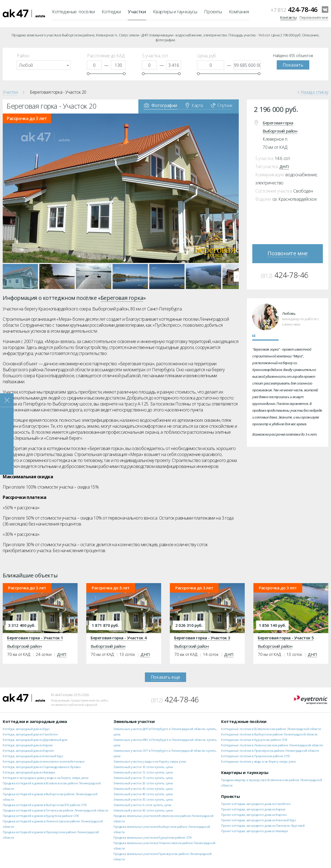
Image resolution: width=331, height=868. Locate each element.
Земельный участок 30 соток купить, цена (143, 789)
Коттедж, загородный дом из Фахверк (29, 772)
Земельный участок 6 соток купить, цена (142, 805)
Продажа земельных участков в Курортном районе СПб (152, 837)
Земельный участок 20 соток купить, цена (143, 783)
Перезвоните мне (314, 17)
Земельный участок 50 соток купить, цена (143, 799)
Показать (293, 65)
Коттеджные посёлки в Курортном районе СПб (254, 740)
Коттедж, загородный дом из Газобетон (30, 734)
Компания (239, 12)
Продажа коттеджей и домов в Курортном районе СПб (41, 816)
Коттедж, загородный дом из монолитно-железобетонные (44, 761)
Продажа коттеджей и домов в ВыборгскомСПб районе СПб (45, 805)
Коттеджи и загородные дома (35, 721)
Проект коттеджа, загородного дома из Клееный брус (259, 820)
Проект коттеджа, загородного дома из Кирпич (254, 815)
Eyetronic (311, 700)
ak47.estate (24, 698)
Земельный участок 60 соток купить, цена (143, 810)
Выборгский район (280, 131)
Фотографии (161, 105)
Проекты (213, 12)
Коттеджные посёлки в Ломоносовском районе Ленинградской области (272, 745)
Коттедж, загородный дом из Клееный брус (33, 756)
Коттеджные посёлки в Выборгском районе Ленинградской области (269, 734)
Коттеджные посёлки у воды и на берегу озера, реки (258, 761)
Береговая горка (278, 123)
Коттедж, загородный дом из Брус (26, 729)
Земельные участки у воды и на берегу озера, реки (150, 761)
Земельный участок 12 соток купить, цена (143, 772)
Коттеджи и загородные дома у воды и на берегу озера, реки (45, 778)
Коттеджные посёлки (73, 12)
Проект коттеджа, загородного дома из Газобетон (256, 804)
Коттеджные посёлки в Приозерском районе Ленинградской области (270, 751)
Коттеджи (111, 12)
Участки (137, 12)
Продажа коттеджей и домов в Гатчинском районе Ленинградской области (55, 810)
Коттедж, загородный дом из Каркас (28, 745)
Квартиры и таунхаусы (175, 12)
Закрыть (7, 400)
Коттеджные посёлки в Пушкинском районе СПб (255, 756)
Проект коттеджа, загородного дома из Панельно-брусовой (263, 825)
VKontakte (325, 10)
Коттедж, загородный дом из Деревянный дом (35, 740)
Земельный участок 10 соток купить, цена (143, 767)
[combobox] (44, 65)
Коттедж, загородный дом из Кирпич (28, 751)
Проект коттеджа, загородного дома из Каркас (253, 809)
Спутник (222, 105)
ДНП (284, 166)
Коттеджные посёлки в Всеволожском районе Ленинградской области (271, 729)
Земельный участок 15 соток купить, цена (143, 778)
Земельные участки (134, 721)
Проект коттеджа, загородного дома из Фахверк (254, 831)
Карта (194, 105)
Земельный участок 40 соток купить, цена (143, 794)
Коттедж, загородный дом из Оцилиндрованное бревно (42, 767)
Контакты (288, 17)
